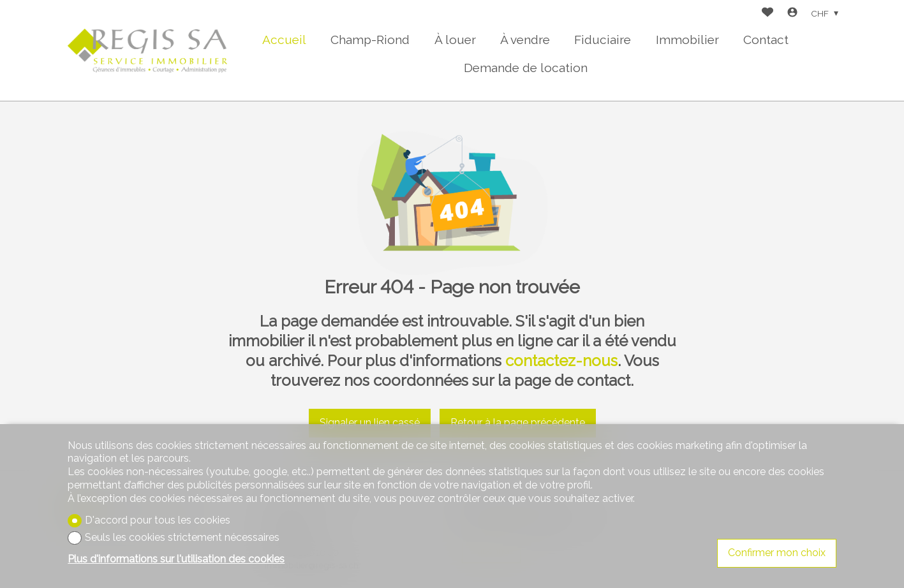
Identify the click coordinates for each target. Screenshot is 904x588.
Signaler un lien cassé (370, 423)
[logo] (147, 51)
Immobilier (687, 40)
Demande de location (526, 68)
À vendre (525, 40)
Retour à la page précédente (518, 423)
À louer (455, 40)
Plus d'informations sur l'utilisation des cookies (176, 559)
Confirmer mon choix (777, 553)
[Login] (792, 14)
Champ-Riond (370, 40)
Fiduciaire (603, 40)
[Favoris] (767, 14)
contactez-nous (561, 361)
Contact (766, 40)
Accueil (284, 40)
